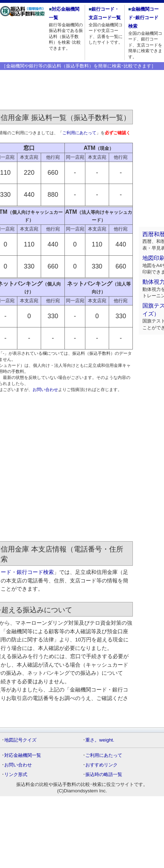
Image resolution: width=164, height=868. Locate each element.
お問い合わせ (45, 390)
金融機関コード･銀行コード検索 (143, 18)
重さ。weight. (100, 740)
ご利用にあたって (79, 133)
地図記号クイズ (20, 740)
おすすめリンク (101, 765)
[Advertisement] (66, 468)
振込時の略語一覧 (104, 774)
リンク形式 (16, 774)
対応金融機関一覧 (23, 755)
